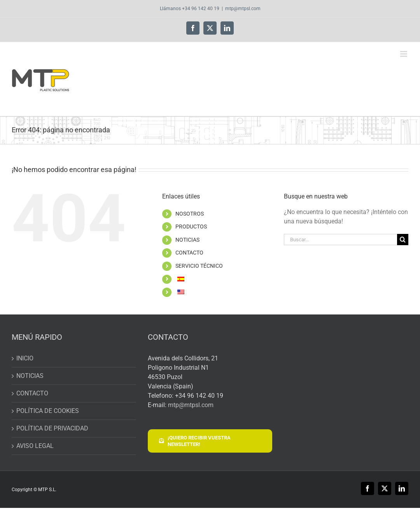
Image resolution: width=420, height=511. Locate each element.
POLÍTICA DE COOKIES (48, 411)
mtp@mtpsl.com (243, 9)
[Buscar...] (340, 240)
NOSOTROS (190, 214)
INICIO (25, 358)
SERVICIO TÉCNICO (199, 266)
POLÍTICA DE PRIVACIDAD (52, 428)
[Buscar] (403, 240)
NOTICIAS (187, 240)
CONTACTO (189, 253)
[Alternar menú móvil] (404, 54)
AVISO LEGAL (35, 446)
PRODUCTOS (191, 227)
